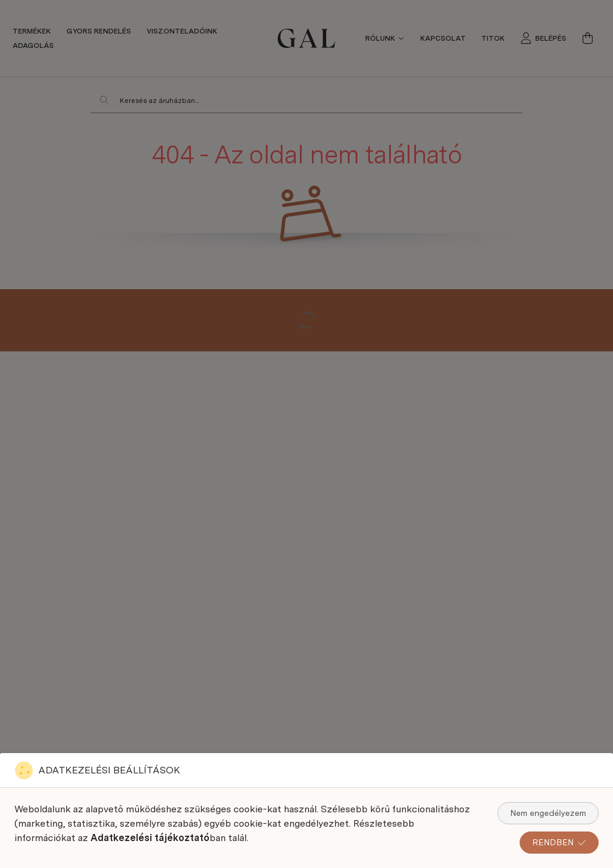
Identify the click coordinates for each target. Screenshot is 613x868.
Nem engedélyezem (548, 813)
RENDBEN (559, 842)
